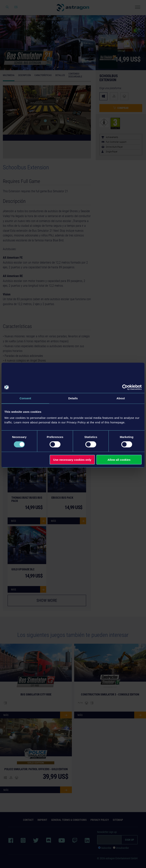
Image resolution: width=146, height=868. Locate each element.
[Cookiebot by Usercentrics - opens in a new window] (125, 387)
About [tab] (121, 398)
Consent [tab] (25, 398)
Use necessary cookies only (72, 460)
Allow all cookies (119, 460)
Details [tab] (73, 398)
